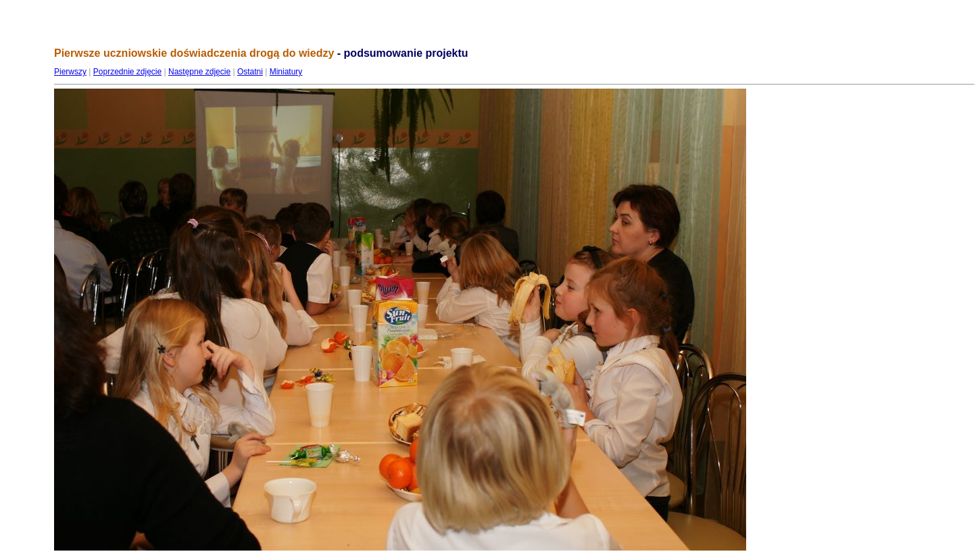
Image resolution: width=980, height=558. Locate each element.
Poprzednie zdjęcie (127, 72)
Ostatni (250, 72)
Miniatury (286, 72)
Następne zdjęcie (199, 72)
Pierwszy (70, 72)
